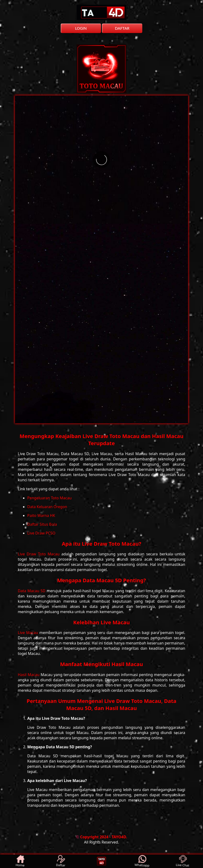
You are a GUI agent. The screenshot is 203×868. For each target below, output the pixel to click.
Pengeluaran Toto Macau (49, 498)
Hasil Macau (29, 675)
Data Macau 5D (32, 591)
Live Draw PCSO (41, 533)
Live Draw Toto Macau (40, 554)
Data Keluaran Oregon (47, 507)
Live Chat (183, 861)
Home (20, 861)
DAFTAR (122, 28)
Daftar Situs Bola (42, 524)
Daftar (61, 861)
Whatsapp (142, 861)
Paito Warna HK (41, 515)
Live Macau (29, 633)
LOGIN (81, 28)
